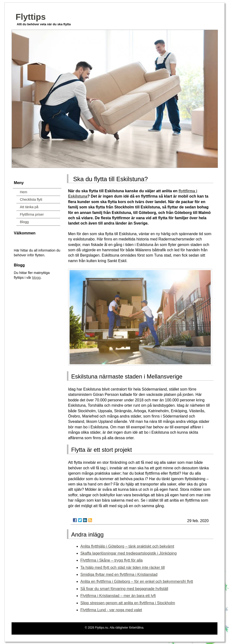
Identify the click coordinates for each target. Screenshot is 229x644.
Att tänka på (29, 207)
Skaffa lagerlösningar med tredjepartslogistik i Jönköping (129, 553)
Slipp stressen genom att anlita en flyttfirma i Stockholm (128, 603)
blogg (36, 278)
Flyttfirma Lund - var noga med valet (111, 610)
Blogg (24, 222)
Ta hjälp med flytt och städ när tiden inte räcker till (123, 568)
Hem (24, 192)
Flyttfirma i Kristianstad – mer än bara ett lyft (118, 596)
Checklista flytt (31, 199)
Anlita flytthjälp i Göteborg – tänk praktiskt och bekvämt (127, 546)
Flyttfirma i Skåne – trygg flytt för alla (112, 560)
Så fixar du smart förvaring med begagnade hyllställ (124, 589)
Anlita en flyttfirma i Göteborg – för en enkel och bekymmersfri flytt (137, 581)
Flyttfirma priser (32, 214)
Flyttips (31, 17)
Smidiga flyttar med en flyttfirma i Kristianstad (119, 574)
